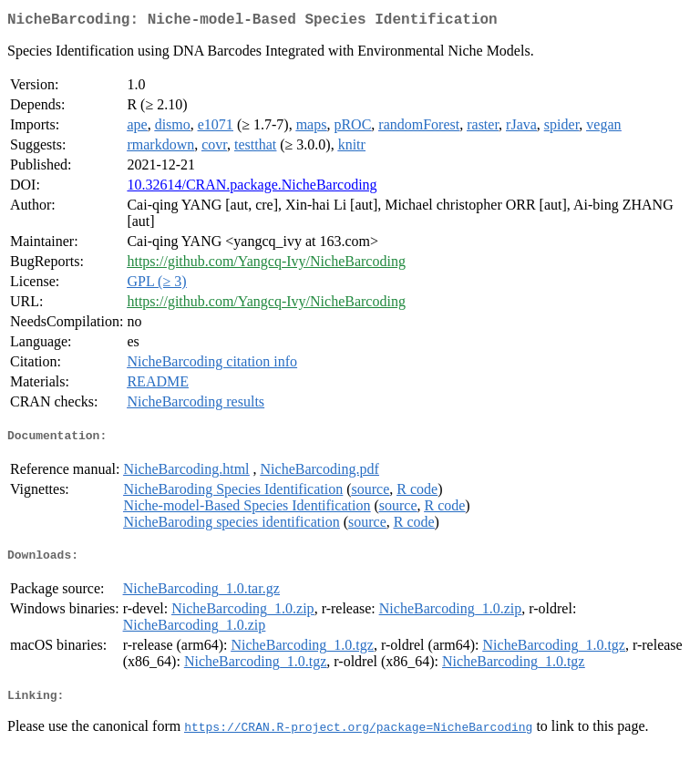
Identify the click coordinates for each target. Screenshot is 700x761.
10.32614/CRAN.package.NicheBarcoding (252, 188)
